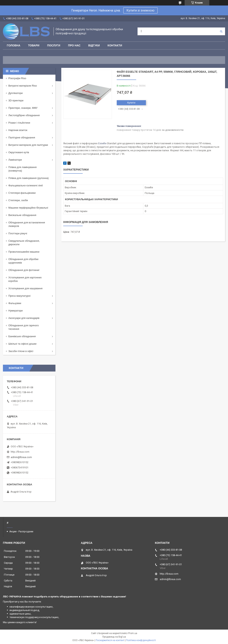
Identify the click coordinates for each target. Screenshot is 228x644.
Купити (131, 103)
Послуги (54, 45)
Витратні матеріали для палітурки (28, 145)
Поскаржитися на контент (110, 640)
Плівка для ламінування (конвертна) (22, 169)
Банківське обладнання (22, 336)
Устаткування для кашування (25, 288)
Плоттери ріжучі (18, 233)
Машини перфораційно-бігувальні (28, 208)
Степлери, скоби (18, 200)
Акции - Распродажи (21, 531)
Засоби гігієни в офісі (21, 351)
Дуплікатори (16, 93)
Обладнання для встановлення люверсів (27, 224)
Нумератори (16, 311)
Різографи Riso (17, 78)
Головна (14, 45)
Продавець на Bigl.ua (114, 637)
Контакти (115, 45)
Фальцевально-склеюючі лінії (26, 185)
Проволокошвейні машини (24, 252)
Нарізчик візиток (18, 130)
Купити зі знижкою (140, 10)
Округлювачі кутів (19, 152)
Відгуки (94, 45)
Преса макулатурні (19, 296)
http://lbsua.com (20, 452)
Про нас (74, 45)
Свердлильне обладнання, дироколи (24, 243)
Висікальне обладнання (22, 215)
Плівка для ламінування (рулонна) (28, 178)
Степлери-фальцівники (22, 193)
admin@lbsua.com (21, 457)
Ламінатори (15, 160)
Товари (34, 45)
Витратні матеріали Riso (23, 86)
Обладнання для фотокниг (24, 270)
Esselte (102, 143)
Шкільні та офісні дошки (22, 344)
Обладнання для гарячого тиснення (24, 327)
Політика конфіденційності (141, 640)
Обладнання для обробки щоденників (23, 261)
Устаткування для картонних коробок (25, 279)
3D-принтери (16, 100)
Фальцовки (15, 303)
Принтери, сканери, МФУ (23, 108)
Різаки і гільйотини (19, 123)
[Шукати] (221, 31)
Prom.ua (133, 633)
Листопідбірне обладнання (24, 115)
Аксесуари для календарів (24, 318)
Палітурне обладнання (22, 138)
